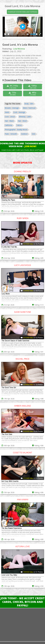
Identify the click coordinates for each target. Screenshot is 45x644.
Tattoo (19, 125)
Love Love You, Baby (9, 575)
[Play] (5, 34)
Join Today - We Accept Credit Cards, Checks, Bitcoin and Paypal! (23, 602)
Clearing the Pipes (8, 200)
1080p (33, 87)
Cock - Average (19, 112)
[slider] (14, 34)
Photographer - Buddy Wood (16, 130)
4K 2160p (13, 87)
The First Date (7, 434)
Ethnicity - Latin (25, 117)
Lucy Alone (6, 294)
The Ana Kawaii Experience (12, 528)
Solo (34, 134)
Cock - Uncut (10, 117)
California (8, 125)
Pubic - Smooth (11, 134)
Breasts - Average (12, 108)
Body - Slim (29, 104)
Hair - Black (9, 121)
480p (33, 93)
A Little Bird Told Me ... (10, 247)
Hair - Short (22, 121)
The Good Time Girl (9, 388)
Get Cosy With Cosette (10, 481)
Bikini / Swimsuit (29, 108)
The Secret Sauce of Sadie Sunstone (15, 341)
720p (13, 93)
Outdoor (24, 134)
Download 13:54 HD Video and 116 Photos (23, 12)
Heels (7, 112)
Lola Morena (19, 49)
